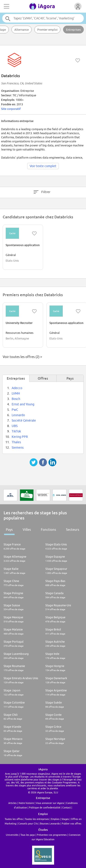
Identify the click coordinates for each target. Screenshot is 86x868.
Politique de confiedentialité (45, 807)
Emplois (55, 819)
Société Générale (24, 420)
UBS (15, 426)
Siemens (18, 448)
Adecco (17, 388)
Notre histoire (26, 803)
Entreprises (73, 30)
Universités (12, 835)
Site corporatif (11, 109)
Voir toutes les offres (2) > (22, 357)
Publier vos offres (72, 823)
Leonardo (18, 415)
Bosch (16, 399)
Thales (16, 442)
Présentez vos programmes (52, 835)
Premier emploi (47, 30)
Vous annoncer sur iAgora (50, 803)
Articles (12, 803)
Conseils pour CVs (28, 823)
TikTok (16, 431)
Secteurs (73, 530)
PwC (15, 410)
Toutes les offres (14, 819)
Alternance (22, 30)
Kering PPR (20, 437)
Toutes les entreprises (37, 819)
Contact (66, 807)
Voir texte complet (43, 166)
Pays (9, 530)
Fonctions (49, 530)
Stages (65, 819)
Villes (27, 530)
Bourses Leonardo (50, 823)
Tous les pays (28, 835)
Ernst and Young (23, 404)
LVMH (16, 393)
